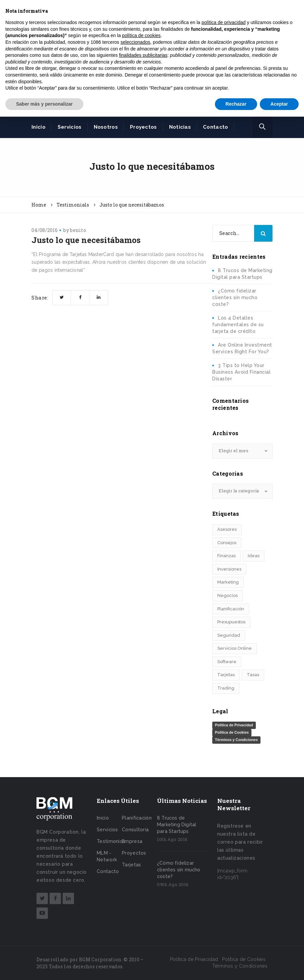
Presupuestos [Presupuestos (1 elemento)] (231, 622)
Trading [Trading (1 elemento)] (226, 688)
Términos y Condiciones (236, 740)
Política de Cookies (232, 732)
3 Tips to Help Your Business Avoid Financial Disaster (241, 372)
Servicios (70, 127)
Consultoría (135, 830)
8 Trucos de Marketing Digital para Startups (177, 825)
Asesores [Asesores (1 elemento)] (227, 529)
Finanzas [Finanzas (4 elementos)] (226, 556)
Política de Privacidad (234, 725)
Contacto (215, 127)
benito (78, 230)
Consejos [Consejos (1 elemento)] (227, 543)
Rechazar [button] (236, 104)
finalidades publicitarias (143, 55)
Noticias (180, 127)
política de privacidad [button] (224, 22)
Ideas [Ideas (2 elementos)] (254, 556)
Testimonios (111, 841)
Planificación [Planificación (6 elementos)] (231, 609)
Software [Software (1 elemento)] (227, 662)
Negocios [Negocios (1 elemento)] (227, 595)
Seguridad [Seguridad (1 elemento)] (229, 635)
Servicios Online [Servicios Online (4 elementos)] (235, 648)
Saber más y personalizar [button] (44, 104)
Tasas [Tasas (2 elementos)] (253, 675)
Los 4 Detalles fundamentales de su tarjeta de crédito (238, 325)
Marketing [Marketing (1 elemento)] (228, 582)
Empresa (132, 841)
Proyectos (143, 127)
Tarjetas (131, 865)
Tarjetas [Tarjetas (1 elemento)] (226, 675)
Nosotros (106, 127)
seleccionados (135, 42)
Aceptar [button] (279, 104)
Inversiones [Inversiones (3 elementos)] (229, 569)
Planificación (137, 818)
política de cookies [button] (141, 35)
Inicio (39, 127)
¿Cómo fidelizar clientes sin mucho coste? (235, 297)
